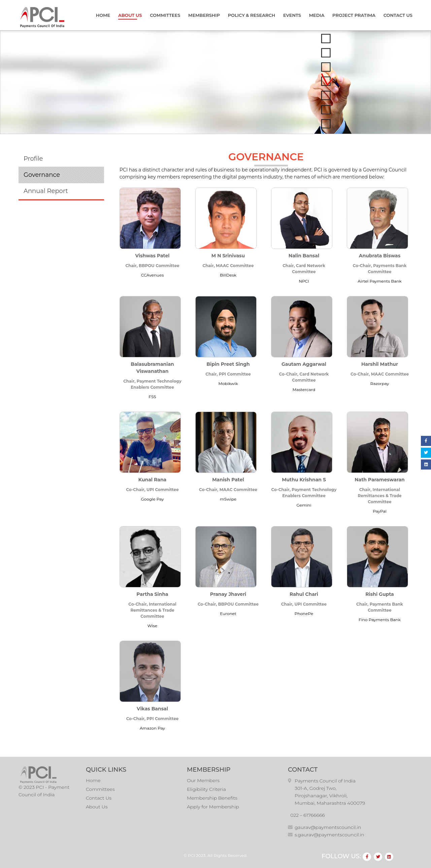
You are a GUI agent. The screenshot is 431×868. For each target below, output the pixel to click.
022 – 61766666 (308, 815)
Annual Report (46, 191)
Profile (33, 159)
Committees (165, 15)
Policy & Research (252, 15)
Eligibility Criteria (206, 789)
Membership (204, 15)
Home (103, 15)
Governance (42, 175)
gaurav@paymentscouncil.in (328, 827)
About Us (130, 15)
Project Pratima (354, 15)
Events (292, 15)
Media (317, 15)
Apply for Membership (213, 807)
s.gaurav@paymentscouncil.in (329, 835)
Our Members (203, 780)
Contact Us (398, 15)
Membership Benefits (212, 798)
